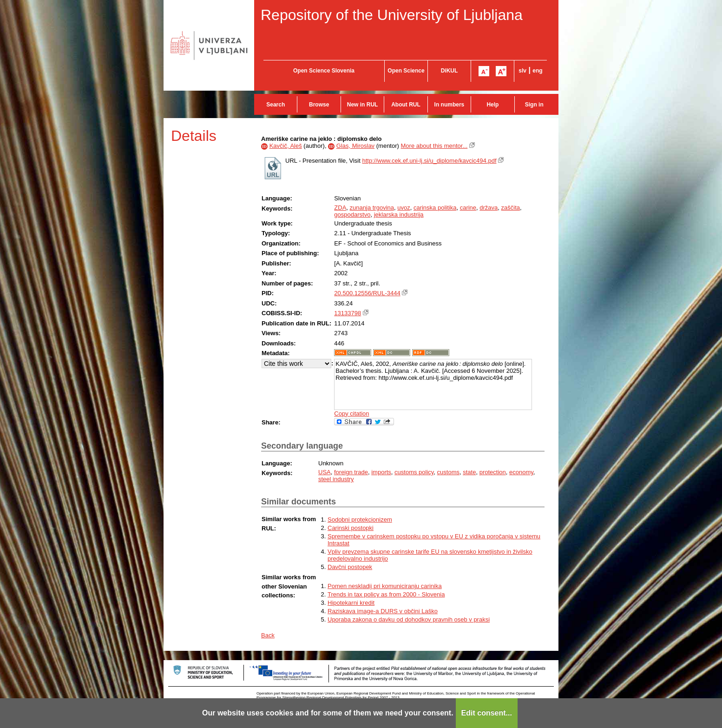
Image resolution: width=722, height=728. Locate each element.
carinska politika (435, 208)
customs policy (414, 472)
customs (448, 472)
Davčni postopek (350, 567)
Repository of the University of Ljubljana (392, 15)
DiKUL (450, 71)
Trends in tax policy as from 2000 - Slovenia (386, 594)
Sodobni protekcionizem (360, 520)
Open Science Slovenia (324, 71)
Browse (319, 105)
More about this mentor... (434, 146)
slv (522, 71)
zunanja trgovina (372, 208)
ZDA (340, 208)
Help (492, 105)
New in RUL (363, 105)
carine (468, 208)
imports (381, 472)
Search (276, 105)
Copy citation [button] (351, 414)
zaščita (511, 208)
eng (537, 71)
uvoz (404, 208)
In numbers (450, 105)
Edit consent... (487, 713)
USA (325, 472)
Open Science (406, 71)
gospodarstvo (352, 215)
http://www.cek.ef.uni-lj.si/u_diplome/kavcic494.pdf (429, 161)
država (489, 208)
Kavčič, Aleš (286, 146)
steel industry (336, 479)
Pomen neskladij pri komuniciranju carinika (385, 586)
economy (521, 472)
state (469, 472)
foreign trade (351, 472)
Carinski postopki (351, 528)
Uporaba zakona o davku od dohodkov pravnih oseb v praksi (409, 619)
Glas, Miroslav (355, 146)
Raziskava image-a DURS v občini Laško (383, 611)
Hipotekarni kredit (351, 603)
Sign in (534, 105)
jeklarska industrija (399, 215)
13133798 (348, 313)
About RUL (406, 105)
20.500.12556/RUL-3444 (367, 293)
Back (268, 635)
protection (493, 472)
